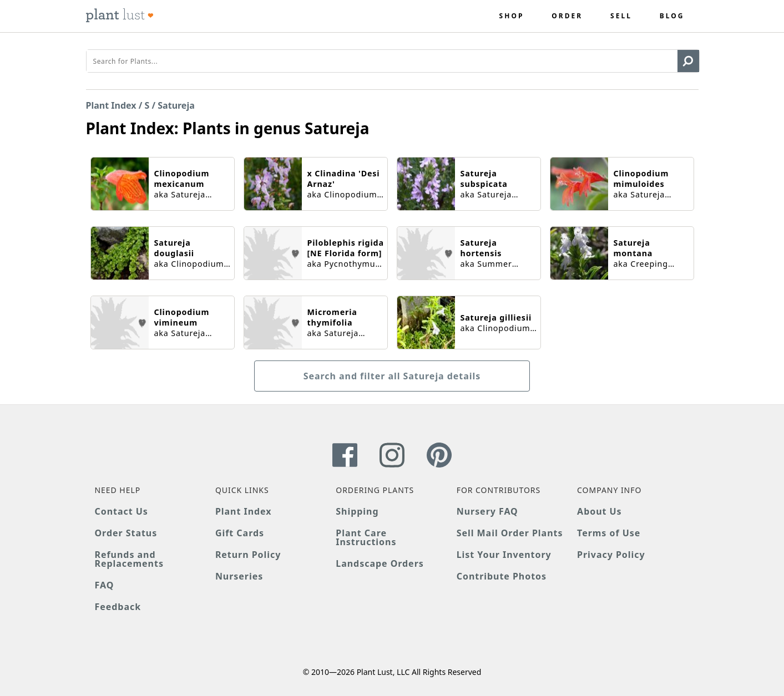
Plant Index (111, 105)
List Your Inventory (504, 555)
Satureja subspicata (484, 179)
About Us (600, 511)
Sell (621, 16)
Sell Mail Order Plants (510, 533)
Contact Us (122, 511)
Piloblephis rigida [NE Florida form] (346, 248)
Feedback (118, 607)
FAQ (105, 585)
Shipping (357, 511)
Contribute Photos (502, 576)
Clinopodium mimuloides (641, 179)
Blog (672, 16)
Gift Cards (240, 533)
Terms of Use (609, 533)
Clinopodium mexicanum (182, 179)
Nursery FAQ (487, 511)
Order (567, 16)
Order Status (126, 533)
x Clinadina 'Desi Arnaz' (344, 179)
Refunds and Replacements (129, 559)
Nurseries (239, 576)
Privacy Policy (611, 555)
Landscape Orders (380, 563)
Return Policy (248, 555)
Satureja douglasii (174, 248)
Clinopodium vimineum (182, 317)
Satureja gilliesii (496, 317)
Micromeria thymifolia (332, 317)
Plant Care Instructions (366, 537)
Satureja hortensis (481, 248)
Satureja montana (633, 248)
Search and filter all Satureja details (392, 376)
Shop (512, 16)
